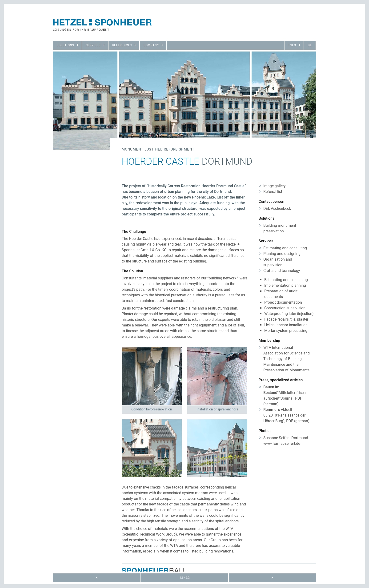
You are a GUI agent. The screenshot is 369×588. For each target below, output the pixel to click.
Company (151, 45)
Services (93, 45)
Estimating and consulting (285, 248)
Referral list (273, 192)
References (122, 45)
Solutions (65, 45)
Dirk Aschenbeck (277, 209)
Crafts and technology (282, 271)
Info (292, 45)
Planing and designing (282, 254)
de (310, 45)
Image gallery (275, 186)
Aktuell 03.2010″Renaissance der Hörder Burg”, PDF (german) (286, 415)
